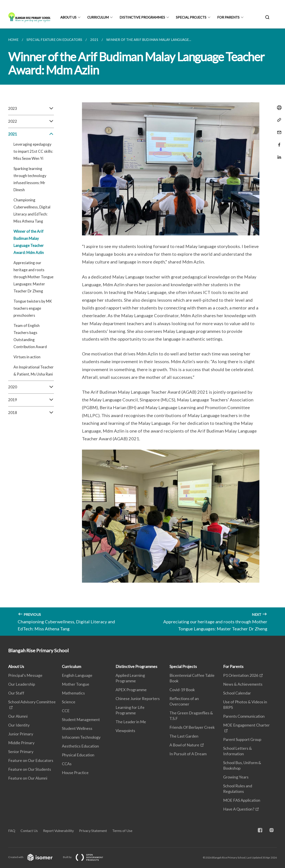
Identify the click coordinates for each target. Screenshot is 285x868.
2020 (31, 387)
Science (69, 702)
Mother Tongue (76, 684)
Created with (34, 857)
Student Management (81, 719)
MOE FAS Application (242, 800)
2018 (31, 413)
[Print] (278, 108)
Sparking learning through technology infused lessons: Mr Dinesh (30, 179)
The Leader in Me (131, 722)
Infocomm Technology (81, 737)
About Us (68, 17)
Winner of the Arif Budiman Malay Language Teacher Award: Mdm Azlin (29, 242)
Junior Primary (21, 734)
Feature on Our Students (30, 769)
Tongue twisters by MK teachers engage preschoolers (33, 308)
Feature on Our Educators (31, 760)
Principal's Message (25, 675)
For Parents (228, 17)
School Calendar (237, 693)
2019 (31, 400)
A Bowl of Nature (184, 745)
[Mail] (278, 130)
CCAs (67, 764)
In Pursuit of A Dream (188, 754)
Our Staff (16, 693)
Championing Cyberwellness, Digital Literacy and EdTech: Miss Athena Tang (32, 211)
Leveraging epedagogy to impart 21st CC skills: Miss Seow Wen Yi (33, 151)
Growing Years (236, 777)
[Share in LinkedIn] (278, 154)
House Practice (75, 773)
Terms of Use (122, 831)
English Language (77, 675)
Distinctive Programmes (142, 17)
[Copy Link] (278, 120)
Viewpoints (125, 731)
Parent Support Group (242, 739)
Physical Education (78, 755)
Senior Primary (21, 752)
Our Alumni (18, 716)
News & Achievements (243, 684)
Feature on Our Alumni (28, 778)
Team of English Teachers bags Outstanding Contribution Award (30, 336)
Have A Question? (239, 809)
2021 (31, 134)
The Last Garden (184, 736)
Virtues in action (27, 357)
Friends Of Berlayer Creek (192, 727)
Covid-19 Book (182, 690)
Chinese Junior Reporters (138, 698)
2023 (31, 109)
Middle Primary (21, 743)
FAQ (12, 831)
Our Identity (19, 725)
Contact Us (29, 831)
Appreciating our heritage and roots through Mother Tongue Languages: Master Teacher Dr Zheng (33, 277)
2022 (31, 121)
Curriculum (98, 17)
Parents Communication (244, 716)
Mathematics (73, 693)
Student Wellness (77, 728)
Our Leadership (22, 684)
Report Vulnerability (58, 831)
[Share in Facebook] (278, 142)
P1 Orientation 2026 (241, 675)
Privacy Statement (93, 831)
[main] (142, 332)
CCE (66, 711)
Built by (87, 857)
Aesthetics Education (80, 746)
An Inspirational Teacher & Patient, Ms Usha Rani (34, 371)
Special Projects (191, 17)
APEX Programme (131, 690)
